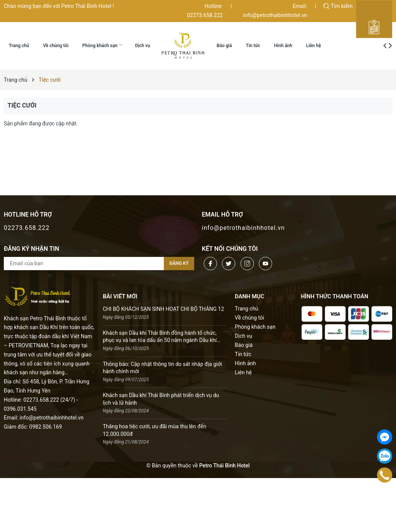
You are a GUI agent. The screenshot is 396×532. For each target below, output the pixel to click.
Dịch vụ (244, 336)
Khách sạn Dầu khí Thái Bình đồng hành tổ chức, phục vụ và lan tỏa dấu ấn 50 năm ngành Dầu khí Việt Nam (160, 337)
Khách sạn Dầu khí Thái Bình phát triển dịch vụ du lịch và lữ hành (161, 399)
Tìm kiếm (338, 6)
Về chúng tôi (249, 318)
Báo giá (244, 345)
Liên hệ (243, 372)
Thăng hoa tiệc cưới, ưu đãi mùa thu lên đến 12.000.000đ (155, 430)
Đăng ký (179, 263)
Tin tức (243, 354)
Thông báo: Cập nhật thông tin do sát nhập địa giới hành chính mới (162, 368)
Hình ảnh (245, 363)
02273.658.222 (27, 228)
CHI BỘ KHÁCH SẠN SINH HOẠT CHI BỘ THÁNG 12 (164, 309)
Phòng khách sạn (255, 327)
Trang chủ (247, 309)
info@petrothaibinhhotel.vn (243, 228)
